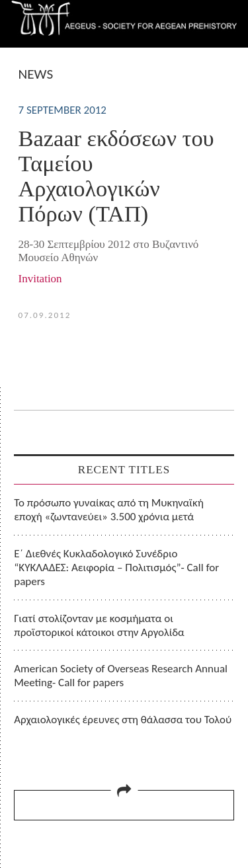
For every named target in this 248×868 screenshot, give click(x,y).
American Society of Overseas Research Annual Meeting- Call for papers (121, 676)
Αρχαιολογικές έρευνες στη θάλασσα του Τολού (123, 720)
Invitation (40, 279)
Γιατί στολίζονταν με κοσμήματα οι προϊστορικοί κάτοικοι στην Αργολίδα (99, 625)
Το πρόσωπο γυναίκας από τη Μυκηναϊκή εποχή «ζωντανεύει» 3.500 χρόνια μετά (109, 510)
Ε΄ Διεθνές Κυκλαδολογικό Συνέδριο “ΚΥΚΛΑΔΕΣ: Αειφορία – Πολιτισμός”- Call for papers (116, 568)
